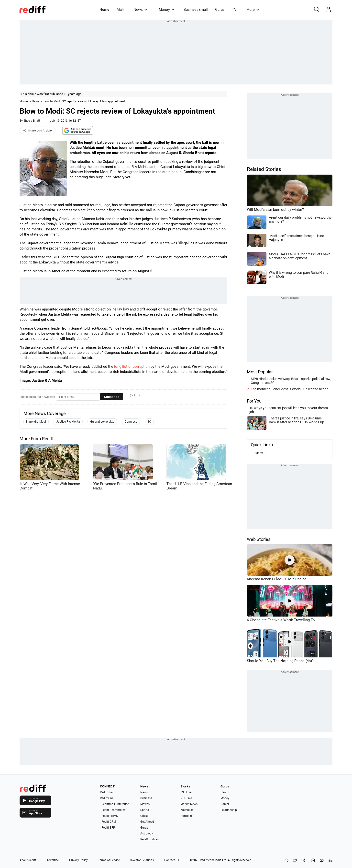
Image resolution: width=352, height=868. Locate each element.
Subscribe (112, 397)
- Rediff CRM (108, 822)
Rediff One (107, 798)
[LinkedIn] (330, 861)
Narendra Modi (36, 422)
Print (135, 395)
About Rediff (28, 860)
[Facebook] (304, 861)
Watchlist (187, 810)
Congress (131, 422)
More (253, 9)
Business (146, 798)
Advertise (53, 860)
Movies (145, 804)
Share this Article (38, 131)
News (140, 9)
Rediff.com (207, 860)
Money (167, 9)
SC (149, 422)
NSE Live (186, 798)
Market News (189, 804)
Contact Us (172, 860)
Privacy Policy (78, 860)
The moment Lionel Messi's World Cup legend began (290, 389)
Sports (145, 810)
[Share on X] (295, 861)
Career (225, 804)
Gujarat (258, 453)
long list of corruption (132, 367)
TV (234, 10)
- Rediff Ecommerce (113, 810)
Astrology (147, 833)
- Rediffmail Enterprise (114, 804)
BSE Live (186, 792)
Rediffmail (107, 792)
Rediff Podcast (150, 839)
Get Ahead (147, 822)
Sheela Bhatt (32, 121)
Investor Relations (142, 860)
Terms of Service (109, 860)
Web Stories (259, 539)
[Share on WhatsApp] (286, 861)
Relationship (229, 810)
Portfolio (186, 816)
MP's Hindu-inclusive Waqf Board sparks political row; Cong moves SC (291, 381)
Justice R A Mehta (68, 422)
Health (225, 792)
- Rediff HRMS (109, 816)
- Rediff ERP (108, 828)
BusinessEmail (196, 10)
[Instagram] (313, 861)
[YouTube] (322, 861)
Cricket (145, 816)
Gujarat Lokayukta (102, 422)
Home (104, 10)
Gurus (220, 10)
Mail (120, 10)
